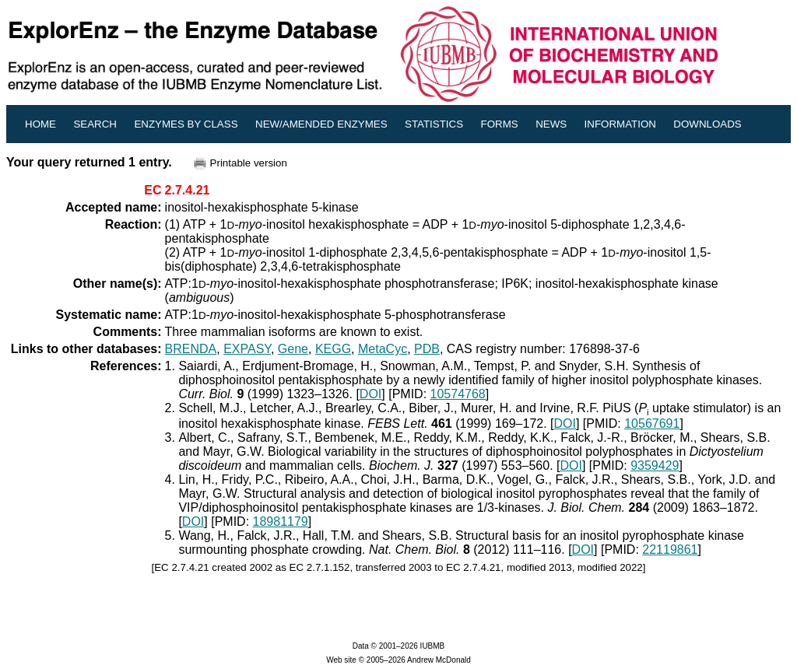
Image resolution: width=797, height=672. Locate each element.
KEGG (333, 349)
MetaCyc (383, 349)
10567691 (652, 423)
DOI (370, 394)
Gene (293, 349)
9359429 (655, 465)
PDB (427, 349)
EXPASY (247, 349)
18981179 (281, 521)
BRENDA (191, 349)
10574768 (458, 394)
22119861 (670, 549)
